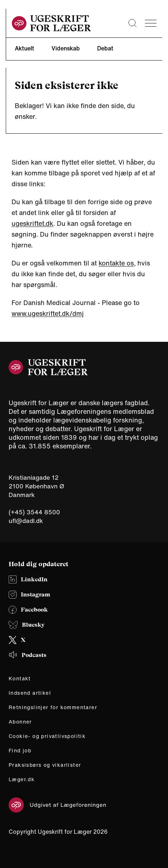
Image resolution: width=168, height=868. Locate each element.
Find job (20, 751)
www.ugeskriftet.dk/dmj (48, 313)
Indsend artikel (30, 693)
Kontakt (20, 679)
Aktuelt (24, 48)
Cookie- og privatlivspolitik (47, 736)
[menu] (151, 23)
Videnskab (66, 48)
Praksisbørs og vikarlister (45, 765)
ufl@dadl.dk (26, 521)
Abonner (20, 722)
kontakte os (116, 263)
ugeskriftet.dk (32, 223)
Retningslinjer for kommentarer (53, 707)
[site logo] (51, 23)
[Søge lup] (132, 23)
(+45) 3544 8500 (34, 512)
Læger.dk (22, 779)
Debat (105, 48)
